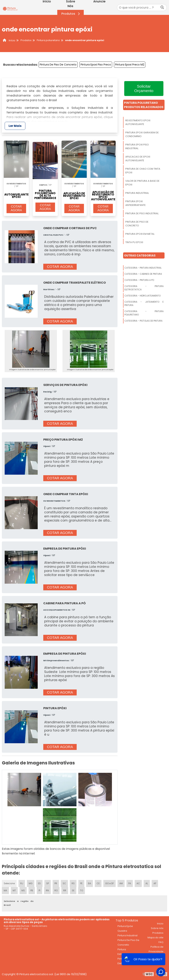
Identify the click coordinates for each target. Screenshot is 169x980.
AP (155, 883)
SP (48, 883)
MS (23, 890)
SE (73, 890)
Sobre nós (157, 928)
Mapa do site (155, 938)
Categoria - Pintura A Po (139, 280)
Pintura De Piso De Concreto (58, 65)
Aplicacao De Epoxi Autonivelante (138, 159)
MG (31, 883)
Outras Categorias (140, 255)
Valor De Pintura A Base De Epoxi (142, 183)
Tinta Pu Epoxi (134, 242)
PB (32, 890)
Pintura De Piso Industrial (142, 213)
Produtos (71, 14)
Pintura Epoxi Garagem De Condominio (142, 134)
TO (82, 890)
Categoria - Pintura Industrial (143, 268)
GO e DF (109, 883)
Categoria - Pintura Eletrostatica (144, 288)
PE (81, 883)
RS (73, 883)
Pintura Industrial (137, 193)
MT (14, 890)
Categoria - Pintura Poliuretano (144, 313)
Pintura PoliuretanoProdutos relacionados (144, 105)
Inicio (160, 924)
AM (121, 883)
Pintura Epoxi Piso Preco (96, 65)
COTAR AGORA (16, 208)
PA (130, 883)
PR (56, 883)
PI (39, 890)
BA (90, 883)
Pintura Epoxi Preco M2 (130, 65)
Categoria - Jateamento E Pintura (144, 303)
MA (5, 890)
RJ (22, 883)
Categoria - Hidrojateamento (143, 296)
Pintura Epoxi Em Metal (140, 234)
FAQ (161, 942)
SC (64, 883)
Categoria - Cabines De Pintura (143, 274)
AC (138, 883)
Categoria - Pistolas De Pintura (143, 321)
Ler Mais (15, 126)
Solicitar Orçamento (144, 88)
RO (56, 890)
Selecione (9, 883)
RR (65, 890)
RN (47, 890)
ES (39, 883)
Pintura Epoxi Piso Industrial (137, 146)
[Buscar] (162, 8)
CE (98, 883)
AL (147, 883)
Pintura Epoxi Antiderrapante (136, 203)
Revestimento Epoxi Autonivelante (138, 122)
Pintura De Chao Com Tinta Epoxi (143, 171)
